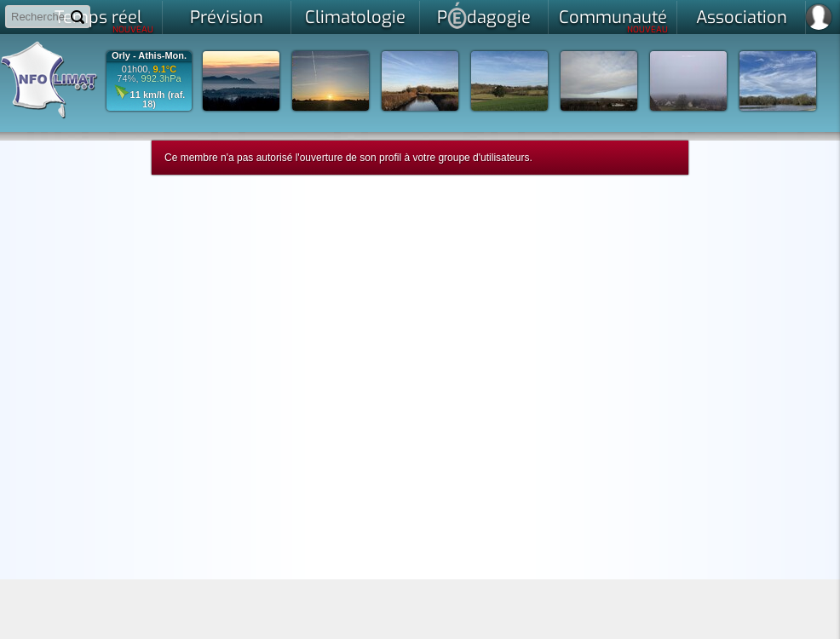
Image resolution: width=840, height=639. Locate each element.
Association (742, 17)
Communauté (614, 20)
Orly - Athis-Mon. (149, 56)
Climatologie (355, 17)
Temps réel (104, 20)
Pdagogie (484, 15)
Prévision (227, 17)
